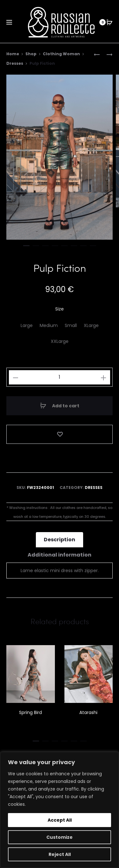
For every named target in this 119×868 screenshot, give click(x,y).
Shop (31, 54)
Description (60, 540)
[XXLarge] (60, 342)
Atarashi (88, 712)
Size (60, 309)
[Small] (71, 326)
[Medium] (49, 326)
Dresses (15, 63)
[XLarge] (91, 326)
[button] (26, 244)
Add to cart (60, 406)
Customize (60, 837)
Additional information (60, 555)
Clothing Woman (61, 54)
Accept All (60, 820)
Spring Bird (30, 712)
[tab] (60, 540)
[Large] (27, 326)
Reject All (60, 854)
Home (13, 54)
